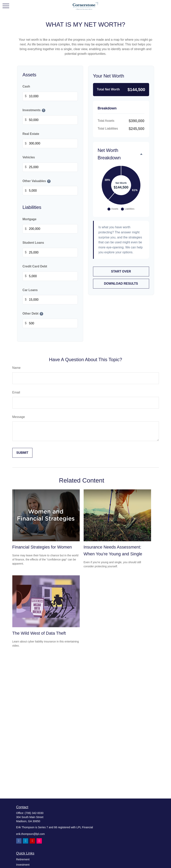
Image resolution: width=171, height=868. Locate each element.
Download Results (121, 284)
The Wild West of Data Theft (39, 633)
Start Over (121, 271)
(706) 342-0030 (34, 813)
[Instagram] (39, 841)
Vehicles (29, 157)
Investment (23, 865)
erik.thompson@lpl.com (31, 834)
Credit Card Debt (35, 266)
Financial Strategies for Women (42, 547)
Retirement (23, 859)
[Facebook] (19, 841)
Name (17, 368)
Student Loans (33, 243)
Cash (26, 87)
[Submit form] (22, 453)
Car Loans (30, 290)
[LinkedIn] (26, 841)
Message (19, 417)
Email (16, 392)
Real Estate (31, 134)
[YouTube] (32, 841)
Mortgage (29, 219)
